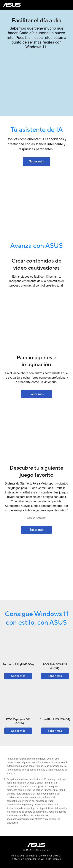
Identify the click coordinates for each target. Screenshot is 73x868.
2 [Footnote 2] (46, 517)
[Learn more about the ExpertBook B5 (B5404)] (55, 731)
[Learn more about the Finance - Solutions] (36, 394)
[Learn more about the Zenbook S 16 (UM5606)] (18, 676)
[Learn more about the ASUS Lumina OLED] (36, 162)
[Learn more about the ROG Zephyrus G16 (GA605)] (18, 731)
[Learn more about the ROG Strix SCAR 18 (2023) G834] (36, 530)
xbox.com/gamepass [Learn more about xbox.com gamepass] (18, 819)
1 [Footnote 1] (54, 148)
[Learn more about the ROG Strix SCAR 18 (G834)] (55, 676)
